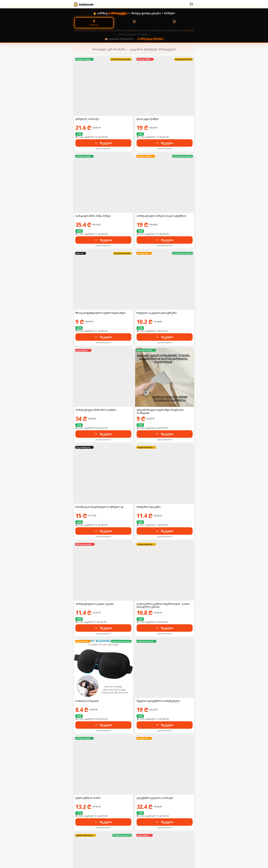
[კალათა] (191, 4)
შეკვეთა (103, 143)
